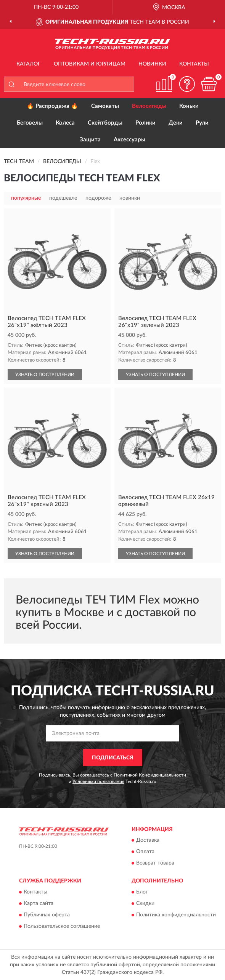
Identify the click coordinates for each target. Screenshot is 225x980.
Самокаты (105, 106)
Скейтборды (105, 123)
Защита (90, 140)
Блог (142, 892)
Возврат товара (155, 863)
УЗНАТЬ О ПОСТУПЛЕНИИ (45, 375)
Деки (176, 123)
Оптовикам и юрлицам (90, 64)
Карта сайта (39, 903)
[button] (187, 84)
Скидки (145, 903)
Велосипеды (149, 106)
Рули (202, 123)
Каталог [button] (29, 64)
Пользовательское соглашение (62, 926)
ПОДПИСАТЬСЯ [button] (113, 758)
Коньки (189, 106)
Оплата (145, 852)
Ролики (145, 123)
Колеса (65, 123)
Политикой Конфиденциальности (150, 775)
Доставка (148, 841)
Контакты (194, 64)
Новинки (152, 64)
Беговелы (30, 123)
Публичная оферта (47, 915)
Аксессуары (129, 140)
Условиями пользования (98, 781)
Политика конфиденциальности (176, 915)
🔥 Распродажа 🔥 (52, 106)
